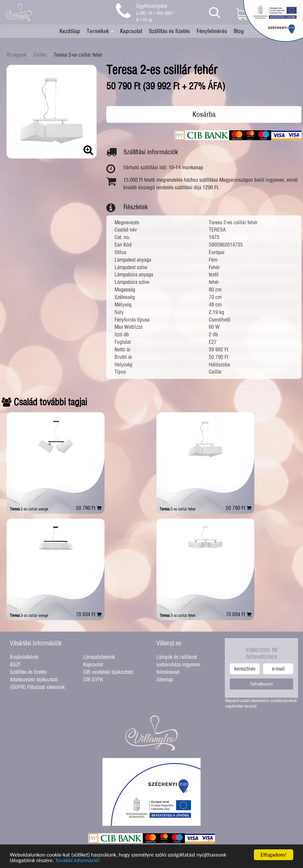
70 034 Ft (89, 614)
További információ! (78, 861)
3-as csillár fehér (178, 615)
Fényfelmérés (212, 31)
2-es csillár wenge (29, 509)
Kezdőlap (70, 31)
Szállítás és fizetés (169, 31)
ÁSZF (15, 664)
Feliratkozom (262, 684)
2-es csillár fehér (178, 509)
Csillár (40, 55)
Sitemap (165, 679)
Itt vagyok (16, 55)
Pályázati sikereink (46, 687)
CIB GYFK (93, 679)
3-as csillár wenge (29, 615)
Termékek (100, 31)
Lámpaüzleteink (99, 657)
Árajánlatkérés (24, 657)
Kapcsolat (131, 31)
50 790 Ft (89, 508)
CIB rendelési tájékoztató (108, 672)
